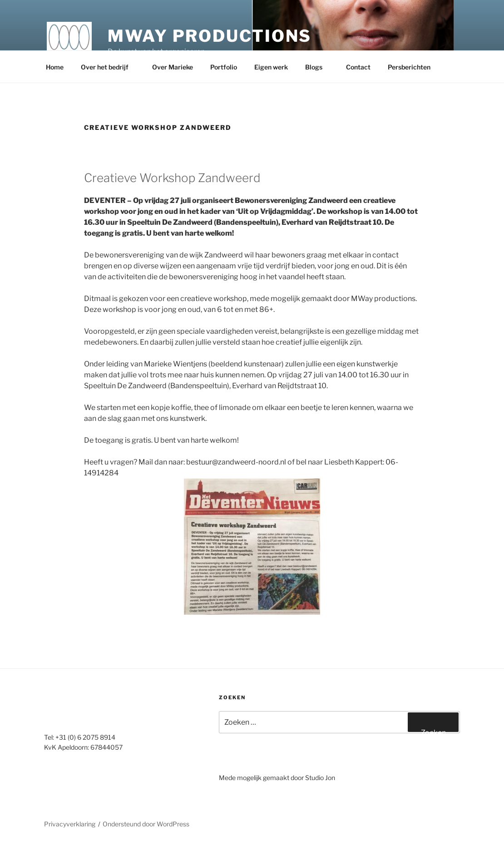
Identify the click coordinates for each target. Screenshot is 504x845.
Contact (358, 67)
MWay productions (210, 36)
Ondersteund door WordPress (146, 824)
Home (55, 67)
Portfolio (224, 67)
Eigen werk (271, 67)
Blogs (318, 67)
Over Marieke (173, 67)
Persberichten (413, 67)
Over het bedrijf (109, 67)
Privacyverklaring (70, 824)
